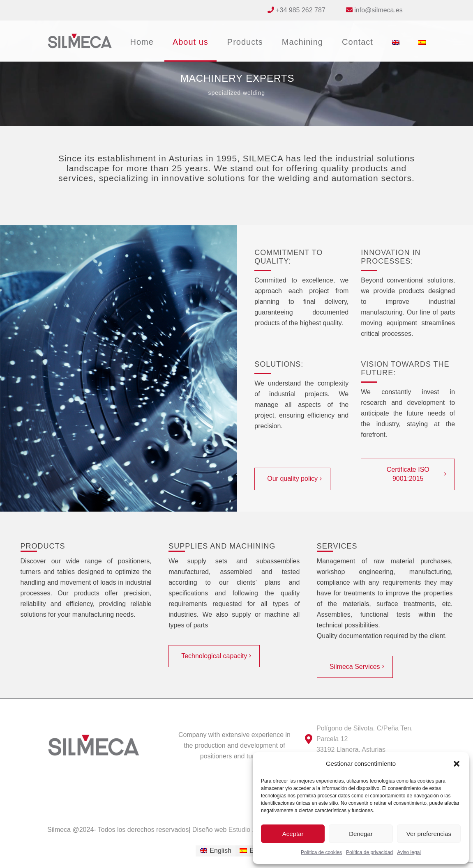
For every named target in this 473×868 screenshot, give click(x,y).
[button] (457, 764)
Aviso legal (409, 852)
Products (245, 42)
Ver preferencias (429, 834)
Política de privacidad (369, 852)
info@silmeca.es (378, 10)
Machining (302, 42)
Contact (358, 42)
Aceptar (293, 834)
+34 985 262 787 (301, 10)
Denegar (361, 834)
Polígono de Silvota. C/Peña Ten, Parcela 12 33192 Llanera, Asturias (365, 739)
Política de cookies (321, 852)
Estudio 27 (243, 830)
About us (190, 42)
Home (142, 42)
